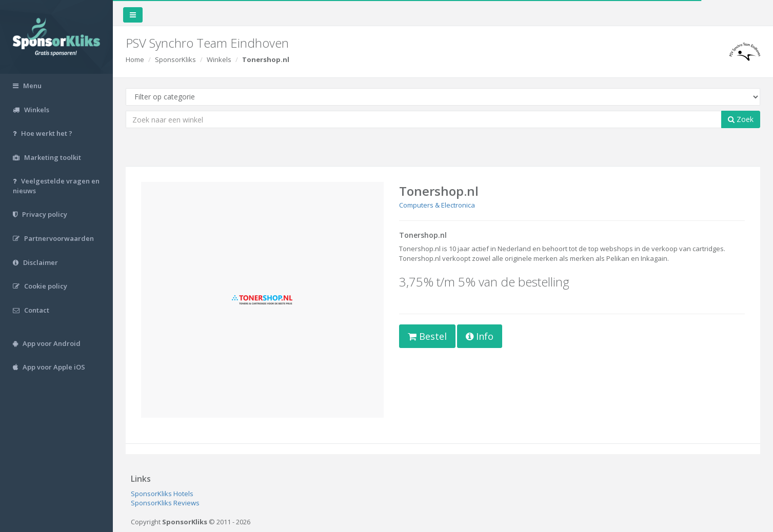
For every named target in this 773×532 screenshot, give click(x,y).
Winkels (219, 59)
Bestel (427, 336)
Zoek (741, 119)
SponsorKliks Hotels (162, 494)
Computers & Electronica (437, 205)
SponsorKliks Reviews (165, 503)
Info (480, 336)
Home (135, 59)
